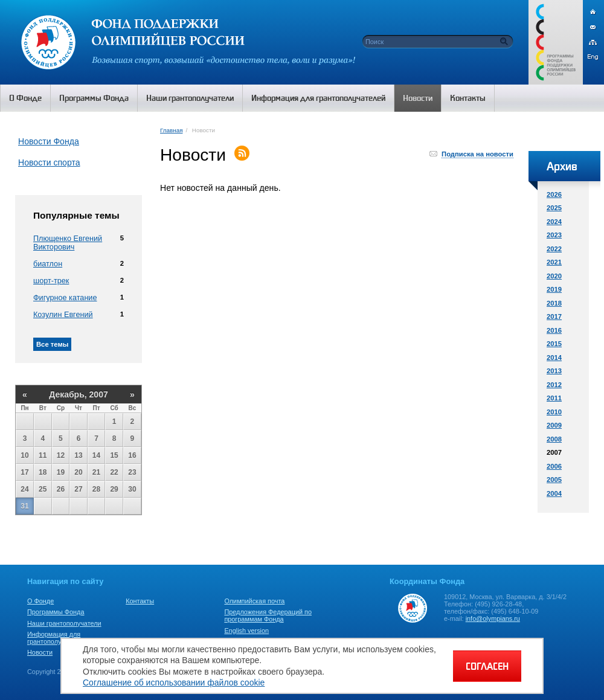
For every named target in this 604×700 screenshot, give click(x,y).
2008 (554, 439)
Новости (40, 652)
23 (132, 472)
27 (78, 489)
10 (24, 455)
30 (132, 489)
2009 (554, 425)
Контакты (140, 601)
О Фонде (40, 601)
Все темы (52, 344)
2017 (554, 316)
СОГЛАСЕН (487, 666)
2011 (554, 398)
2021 (554, 262)
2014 (554, 358)
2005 (554, 480)
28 (96, 489)
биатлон (48, 264)
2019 (554, 289)
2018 (554, 303)
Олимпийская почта (254, 601)
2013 (554, 371)
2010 (554, 412)
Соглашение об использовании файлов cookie (174, 682)
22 (114, 472)
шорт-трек (51, 281)
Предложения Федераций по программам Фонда (268, 615)
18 (43, 472)
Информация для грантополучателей (56, 638)
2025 (554, 208)
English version (246, 631)
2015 (554, 344)
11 (43, 455)
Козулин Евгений (63, 315)
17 (24, 472)
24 (24, 489)
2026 (554, 194)
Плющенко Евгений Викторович (68, 243)
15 (114, 455)
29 (114, 489)
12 (61, 455)
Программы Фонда (56, 612)
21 (96, 472)
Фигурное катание (65, 298)
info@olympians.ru (493, 618)
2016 (554, 330)
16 (132, 455)
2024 (554, 222)
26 (61, 489)
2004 (554, 493)
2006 (554, 466)
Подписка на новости (477, 154)
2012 (554, 385)
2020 (554, 276)
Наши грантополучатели (64, 623)
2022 (554, 249)
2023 (554, 235)
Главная (171, 130)
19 (61, 472)
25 (43, 489)
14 (96, 455)
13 (78, 455)
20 (78, 472)
